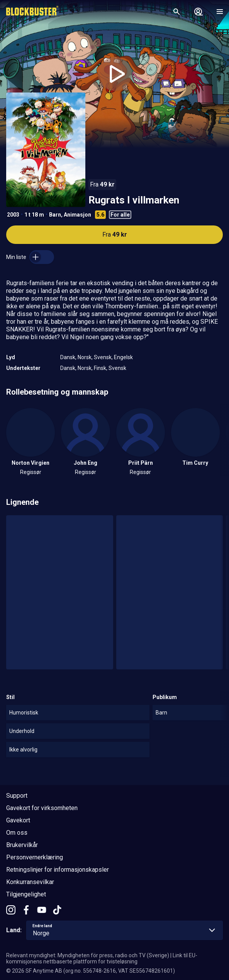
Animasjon (77, 215)
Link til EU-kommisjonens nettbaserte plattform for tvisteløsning (102, 958)
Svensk (103, 357)
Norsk (85, 357)
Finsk (100, 368)
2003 (13, 215)
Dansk (68, 357)
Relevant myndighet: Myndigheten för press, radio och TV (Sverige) (88, 955)
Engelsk (123, 357)
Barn (55, 215)
